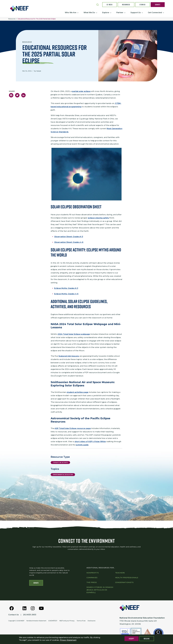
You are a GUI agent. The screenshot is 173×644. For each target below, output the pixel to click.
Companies (92, 578)
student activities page (78, 392)
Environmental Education (63, 475)
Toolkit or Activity (60, 463)
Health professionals (127, 578)
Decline (147, 639)
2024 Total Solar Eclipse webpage (74, 334)
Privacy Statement (68, 640)
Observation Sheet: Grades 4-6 (69, 242)
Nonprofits (93, 573)
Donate (158, 5)
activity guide (82, 445)
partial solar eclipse (81, 91)
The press (92, 582)
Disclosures (92, 621)
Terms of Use (81, 621)
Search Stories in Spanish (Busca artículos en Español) (100, 590)
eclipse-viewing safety (98, 218)
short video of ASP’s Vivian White (90, 442)
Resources (126, 5)
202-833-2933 (30, 615)
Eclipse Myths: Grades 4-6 (66, 294)
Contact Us (14, 615)
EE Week (110, 5)
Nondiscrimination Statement (36, 621)
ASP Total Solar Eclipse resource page (73, 428)
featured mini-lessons (69, 356)
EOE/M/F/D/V (53, 621)
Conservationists (124, 582)
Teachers (120, 573)
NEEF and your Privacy (67, 621)
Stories (143, 5)
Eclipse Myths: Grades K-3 (66, 288)
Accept (132, 639)
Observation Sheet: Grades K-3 (69, 237)
